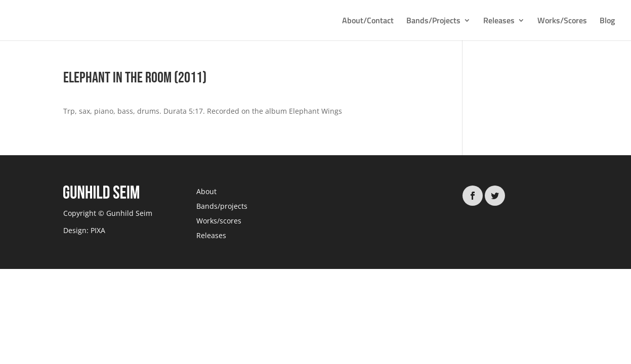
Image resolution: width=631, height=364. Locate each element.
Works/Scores (562, 21)
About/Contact (368, 21)
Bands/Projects (433, 21)
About (206, 191)
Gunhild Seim (128, 213)
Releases (499, 21)
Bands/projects (222, 206)
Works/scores (219, 221)
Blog (607, 21)
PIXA (98, 230)
